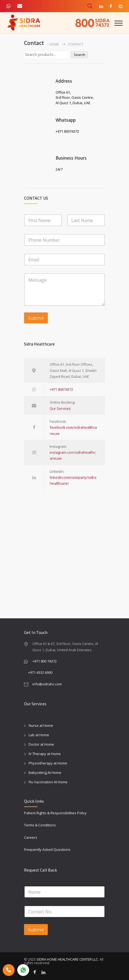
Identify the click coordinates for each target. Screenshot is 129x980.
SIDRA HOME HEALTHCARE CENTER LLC (67, 959)
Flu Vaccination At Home (48, 782)
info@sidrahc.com (47, 684)
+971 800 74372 (45, 661)
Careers (31, 837)
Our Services (60, 408)
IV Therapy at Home (45, 754)
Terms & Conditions (40, 825)
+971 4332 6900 (40, 672)
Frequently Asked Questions (47, 849)
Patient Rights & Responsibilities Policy (55, 813)
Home (54, 44)
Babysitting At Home (45, 773)
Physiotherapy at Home (48, 763)
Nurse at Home (41, 725)
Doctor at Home (41, 744)
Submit (36, 318)
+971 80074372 (61, 389)
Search (79, 55)
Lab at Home (39, 735)
